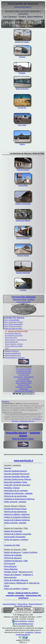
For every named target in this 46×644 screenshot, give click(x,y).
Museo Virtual (23, 604)
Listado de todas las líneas (13, 328)
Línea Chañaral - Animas (14, 344)
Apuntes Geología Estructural (17, 474)
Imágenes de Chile (12, 545)
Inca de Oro (22, 107)
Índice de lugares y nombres (16, 540)
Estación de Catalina (22, 42)
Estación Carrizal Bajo (23, 203)
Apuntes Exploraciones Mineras (18, 479)
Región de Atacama (12, 552)
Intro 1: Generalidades (11, 320)
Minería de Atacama (13, 558)
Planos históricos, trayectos (15, 357)
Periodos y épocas (12, 488)
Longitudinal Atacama (13, 333)
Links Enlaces (10, 583)
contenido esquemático (15, 595)
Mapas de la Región (13, 575)
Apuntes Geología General (15, 471)
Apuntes (8, 468)
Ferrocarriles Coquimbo (24, 369)
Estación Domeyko (23, 237)
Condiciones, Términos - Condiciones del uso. (27, 420)
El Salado (22, 72)
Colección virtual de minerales (17, 485)
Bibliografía (21, 583)
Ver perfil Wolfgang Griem (23, 624)
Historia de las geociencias (15, 496)
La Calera (23, 289)
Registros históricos (12, 351)
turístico (31, 300)
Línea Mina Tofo (11, 338)
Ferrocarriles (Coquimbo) (15, 537)
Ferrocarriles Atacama (24, 297)
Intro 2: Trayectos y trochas (13, 322)
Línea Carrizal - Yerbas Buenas (16, 340)
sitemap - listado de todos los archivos (23, 593)
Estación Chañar (23, 254)
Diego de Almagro (22, 88)
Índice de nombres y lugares (23, 439)
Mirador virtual (11, 572)
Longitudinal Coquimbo (14, 335)
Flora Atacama (10, 566)
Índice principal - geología (15, 502)
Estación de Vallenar (23, 219)
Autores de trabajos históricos (17, 520)
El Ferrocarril (10, 563)
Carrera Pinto (23, 184)
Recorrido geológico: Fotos (16, 482)
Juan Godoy (22, 124)
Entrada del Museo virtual (15, 509)
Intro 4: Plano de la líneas (13, 326)
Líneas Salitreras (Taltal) (14, 346)
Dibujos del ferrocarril (13, 355)
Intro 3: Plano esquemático (13, 324)
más (7, 348)
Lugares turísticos (30, 552)
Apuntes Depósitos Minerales (17, 476)
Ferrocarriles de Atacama (23, 606)
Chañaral (22, 56)
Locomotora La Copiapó (24, 387)
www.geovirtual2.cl (23, 461)
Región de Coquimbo (13, 531)
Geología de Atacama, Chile (16, 561)
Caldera (22, 143)
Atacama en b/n (26, 572)
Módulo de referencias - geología (18, 493)
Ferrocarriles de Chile (24, 302)
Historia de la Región (13, 555)
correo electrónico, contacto (24, 621)
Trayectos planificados (13, 353)
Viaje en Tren (24, 389)
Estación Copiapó (23, 169)
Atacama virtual (19, 300)
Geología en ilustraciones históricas (19, 499)
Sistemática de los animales (16, 490)
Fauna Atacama (11, 569)
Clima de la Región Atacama (16, 580)
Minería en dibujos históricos (17, 514)
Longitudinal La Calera (24, 371)
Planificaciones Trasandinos (24, 391)
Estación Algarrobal (23, 272)
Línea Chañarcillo (12, 342)
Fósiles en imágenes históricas (17, 517)
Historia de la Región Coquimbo (18, 534)
